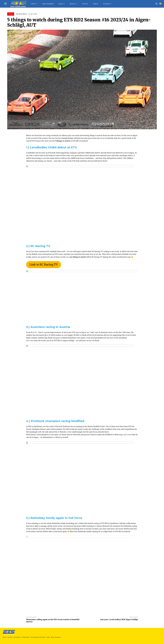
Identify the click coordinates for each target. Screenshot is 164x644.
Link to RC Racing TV (44, 265)
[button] (157, 4)
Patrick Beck (21, 14)
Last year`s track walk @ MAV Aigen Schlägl (119, 620)
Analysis (11, 14)
